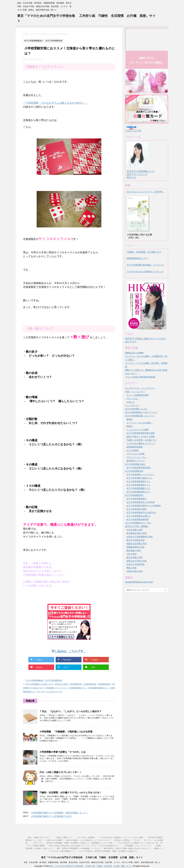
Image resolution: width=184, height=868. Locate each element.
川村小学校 (132, 554)
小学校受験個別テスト (77, 688)
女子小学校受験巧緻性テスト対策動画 (144, 506)
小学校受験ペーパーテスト (56, 688)
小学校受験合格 (89, 684)
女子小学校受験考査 (134, 471)
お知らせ (131, 402)
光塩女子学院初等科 (136, 564)
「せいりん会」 (132, 399)
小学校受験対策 (75, 684)
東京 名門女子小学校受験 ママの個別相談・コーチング (79, 848)
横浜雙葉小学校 (134, 551)
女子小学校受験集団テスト (139, 481)
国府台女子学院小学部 (137, 561)
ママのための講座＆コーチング (141, 443)
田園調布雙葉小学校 (136, 547)
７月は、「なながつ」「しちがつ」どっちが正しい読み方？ (71, 711)
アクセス (137, 840)
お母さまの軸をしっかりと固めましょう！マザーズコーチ (88, 840)
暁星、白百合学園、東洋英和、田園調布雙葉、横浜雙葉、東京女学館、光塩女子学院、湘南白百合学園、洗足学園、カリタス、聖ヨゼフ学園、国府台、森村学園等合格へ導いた (92, 862)
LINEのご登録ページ (64, 837)
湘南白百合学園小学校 (137, 544)
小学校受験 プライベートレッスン (138, 846)
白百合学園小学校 (135, 530)
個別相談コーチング (136, 461)
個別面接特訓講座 (135, 447)
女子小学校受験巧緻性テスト (140, 478)
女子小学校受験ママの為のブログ (40, 684)
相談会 (130, 426)
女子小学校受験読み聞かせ (139, 516)
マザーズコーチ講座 (136, 454)
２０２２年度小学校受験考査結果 (140, 377)
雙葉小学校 (132, 568)
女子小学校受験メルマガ (136, 409)
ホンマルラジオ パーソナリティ (140, 388)
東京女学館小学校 (135, 557)
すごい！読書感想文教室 (138, 395)
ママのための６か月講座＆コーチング (145, 272)
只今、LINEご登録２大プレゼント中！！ (61, 772)
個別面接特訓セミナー (138, 258)
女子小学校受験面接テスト (139, 492)
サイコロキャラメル (54, 692)
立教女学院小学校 (135, 571)
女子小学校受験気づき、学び (138, 523)
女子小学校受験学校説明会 (139, 468)
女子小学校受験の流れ (135, 464)
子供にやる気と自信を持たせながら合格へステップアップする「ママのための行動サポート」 (85, 846)
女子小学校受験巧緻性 (137, 509)
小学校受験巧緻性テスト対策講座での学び (51, 816)
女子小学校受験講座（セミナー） (140, 416)
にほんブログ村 (133, 131)
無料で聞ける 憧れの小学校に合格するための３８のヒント (127, 848)
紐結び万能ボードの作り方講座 (141, 437)
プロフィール (38, 843)
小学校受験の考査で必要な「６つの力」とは (63, 752)
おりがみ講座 (133, 450)
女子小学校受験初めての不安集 (141, 502)
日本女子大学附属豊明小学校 (140, 537)
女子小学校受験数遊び (35, 680)
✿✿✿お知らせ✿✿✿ (134, 353)
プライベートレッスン (137, 457)
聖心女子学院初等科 (136, 540)
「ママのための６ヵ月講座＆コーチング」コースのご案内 (121, 837)
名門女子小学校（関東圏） (137, 526)
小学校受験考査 (104, 684)
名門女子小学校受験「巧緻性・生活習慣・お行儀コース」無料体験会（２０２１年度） (80, 843)
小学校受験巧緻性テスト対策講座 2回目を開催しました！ (60, 813)
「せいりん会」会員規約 (85, 837)
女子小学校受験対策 (54, 680)
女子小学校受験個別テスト (139, 485)
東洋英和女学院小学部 (137, 533)
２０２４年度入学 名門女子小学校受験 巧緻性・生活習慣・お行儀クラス (108, 851)
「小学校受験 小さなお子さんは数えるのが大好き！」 (55, 103)
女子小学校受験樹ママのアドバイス (141, 412)
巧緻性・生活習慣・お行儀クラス (144, 252)
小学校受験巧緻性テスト (98, 688)
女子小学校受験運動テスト (139, 488)
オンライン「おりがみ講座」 (140, 423)
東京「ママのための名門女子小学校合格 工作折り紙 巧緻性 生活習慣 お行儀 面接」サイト (92, 857)
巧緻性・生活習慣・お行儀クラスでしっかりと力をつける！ (71, 793)
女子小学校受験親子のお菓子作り (142, 513)
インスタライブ (132, 405)
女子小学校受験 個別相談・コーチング (145, 265)
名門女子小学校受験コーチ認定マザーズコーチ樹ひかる (141, 172)
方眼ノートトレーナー (135, 392)
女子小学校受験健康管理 (138, 519)
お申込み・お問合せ (122, 840)
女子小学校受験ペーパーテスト (141, 475)
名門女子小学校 (61, 684)
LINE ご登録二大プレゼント (40, 837)
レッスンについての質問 (138, 430)
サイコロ (41, 692)
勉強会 (130, 419)
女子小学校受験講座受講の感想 (141, 433)
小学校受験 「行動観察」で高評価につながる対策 (66, 732)
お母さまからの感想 (54, 840)
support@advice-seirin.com (139, 582)
